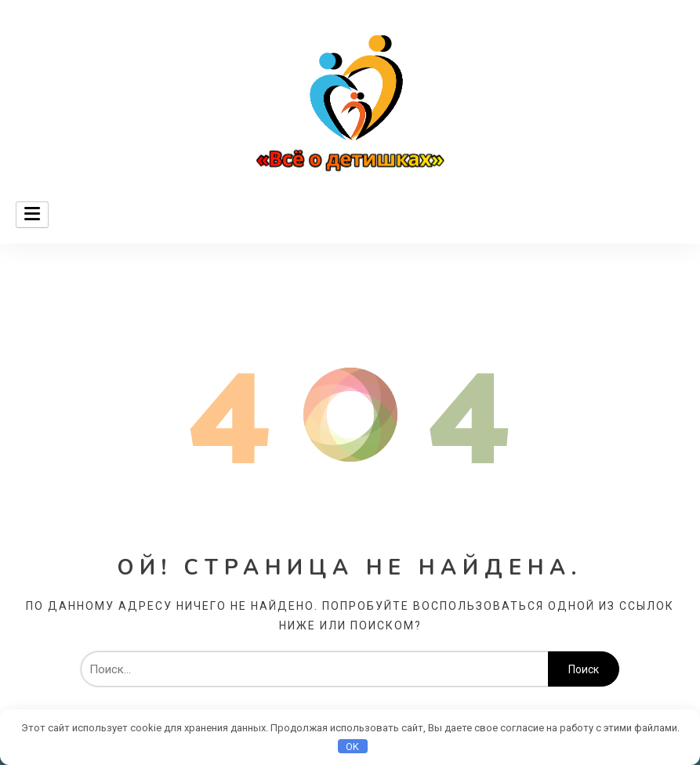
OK (352, 747)
